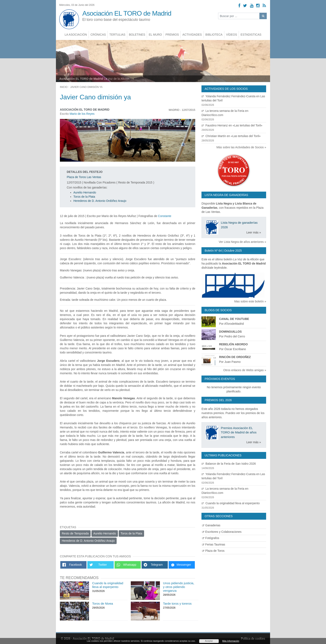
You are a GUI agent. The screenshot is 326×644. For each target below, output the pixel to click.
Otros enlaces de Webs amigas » (245, 370)
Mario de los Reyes (82, 114)
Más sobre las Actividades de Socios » (241, 147)
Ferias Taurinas (214, 544)
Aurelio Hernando (85, 192)
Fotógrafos (211, 538)
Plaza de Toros (213, 551)
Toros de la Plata (84, 197)
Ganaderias (211, 525)
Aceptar (209, 641)
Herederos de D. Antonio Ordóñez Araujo (100, 201)
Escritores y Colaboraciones (222, 532)
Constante (165, 216)
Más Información (231, 641)
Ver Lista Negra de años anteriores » (242, 242)
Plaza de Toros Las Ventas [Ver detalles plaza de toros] (84, 177)
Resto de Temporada (75, 533)
